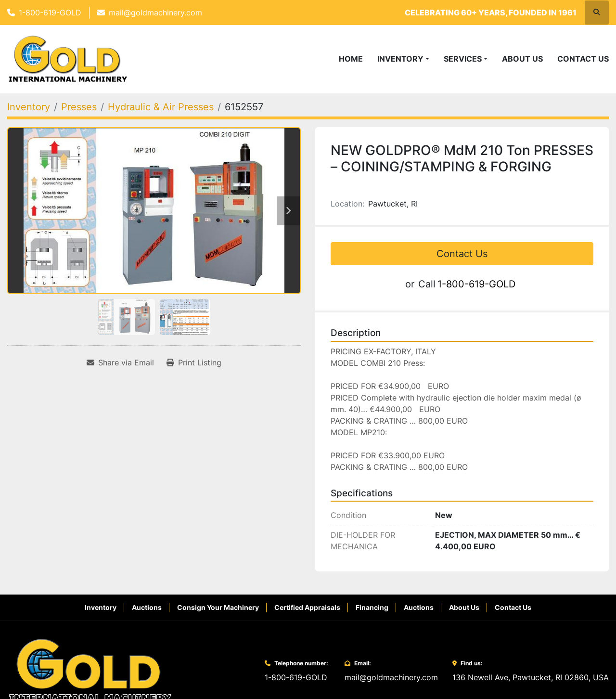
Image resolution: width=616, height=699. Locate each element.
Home (351, 59)
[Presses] (79, 107)
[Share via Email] (120, 362)
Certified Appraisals (307, 607)
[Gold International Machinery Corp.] (90, 670)
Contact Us (583, 59)
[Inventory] (29, 107)
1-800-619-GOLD (50, 13)
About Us (522, 59)
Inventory (400, 59)
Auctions (147, 607)
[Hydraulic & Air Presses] (161, 107)
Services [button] (463, 59)
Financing (372, 607)
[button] (403, 59)
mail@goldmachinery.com (155, 13)
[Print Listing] (194, 362)
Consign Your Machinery (218, 607)
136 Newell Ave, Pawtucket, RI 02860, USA (531, 677)
